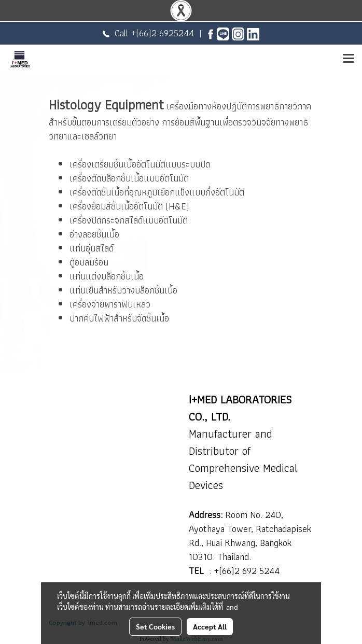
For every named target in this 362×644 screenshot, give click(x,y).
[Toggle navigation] (349, 59)
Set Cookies (155, 626)
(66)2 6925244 (165, 33)
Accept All (210, 626)
